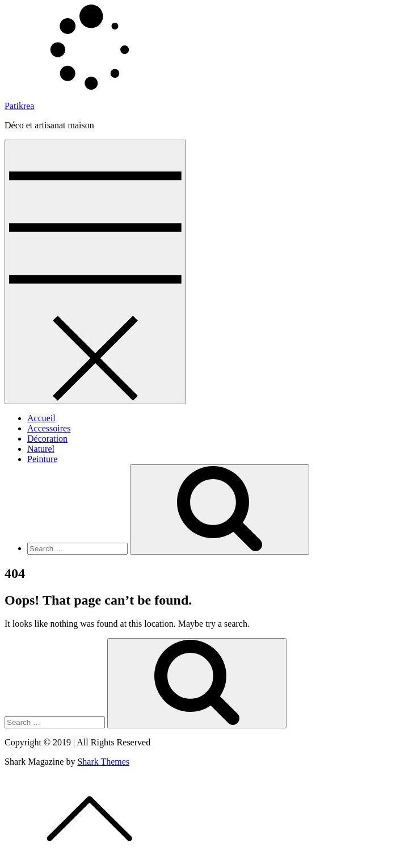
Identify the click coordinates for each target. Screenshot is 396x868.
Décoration (47, 439)
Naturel (41, 449)
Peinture (42, 459)
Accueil (41, 418)
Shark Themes (103, 762)
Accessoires (49, 428)
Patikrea (19, 106)
